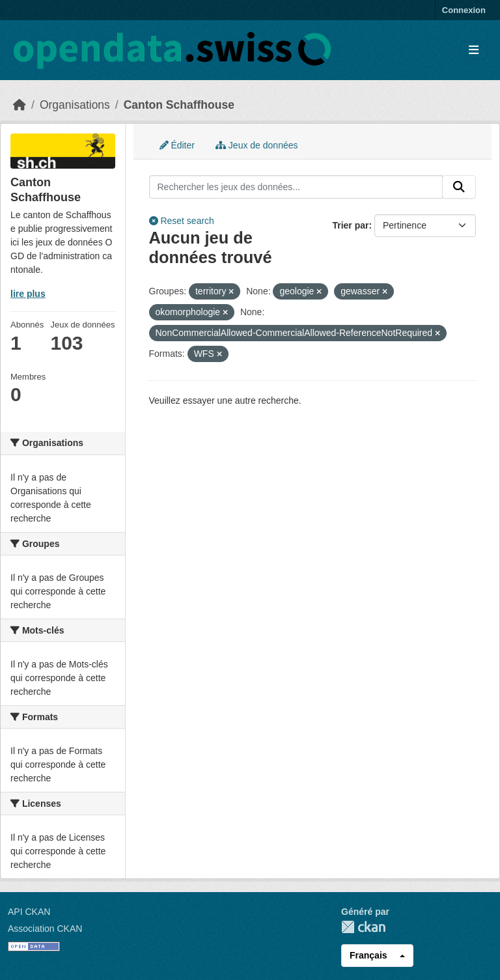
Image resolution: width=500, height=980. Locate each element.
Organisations (75, 105)
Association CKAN (45, 929)
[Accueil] (20, 105)
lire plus (28, 294)
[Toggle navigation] (474, 50)
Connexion (464, 10)
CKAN (363, 927)
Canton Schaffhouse (179, 105)
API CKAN (29, 912)
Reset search (182, 221)
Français (368, 955)
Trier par (350, 225)
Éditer (177, 145)
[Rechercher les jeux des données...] (296, 187)
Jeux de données (257, 145)
